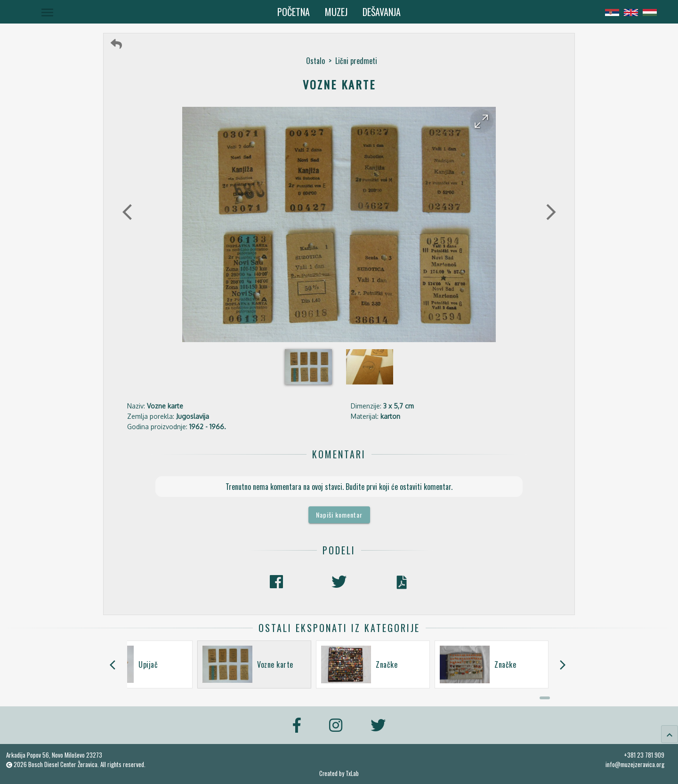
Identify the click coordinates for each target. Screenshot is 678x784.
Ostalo (315, 61)
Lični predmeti (356, 61)
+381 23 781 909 (644, 755)
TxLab (352, 773)
